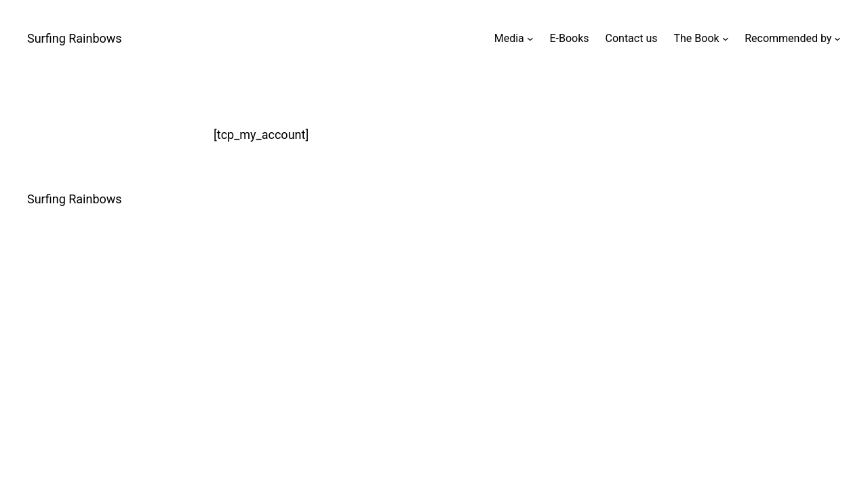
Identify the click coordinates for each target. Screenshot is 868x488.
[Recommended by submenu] (837, 39)
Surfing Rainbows (75, 38)
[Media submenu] (530, 39)
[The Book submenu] (726, 39)
